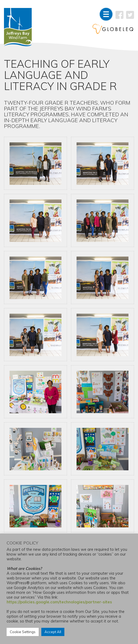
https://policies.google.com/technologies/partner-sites (59, 602)
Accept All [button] (53, 632)
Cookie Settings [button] (23, 632)
